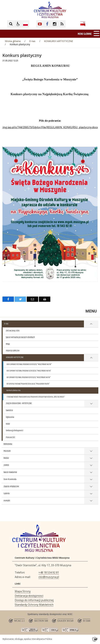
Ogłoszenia (10, 417)
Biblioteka (8, 444)
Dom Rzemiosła (10, 479)
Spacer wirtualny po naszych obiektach (20, 337)
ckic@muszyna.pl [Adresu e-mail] (49, 577)
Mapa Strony (23, 591)
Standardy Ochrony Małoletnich (34, 605)
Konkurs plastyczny (13, 390)
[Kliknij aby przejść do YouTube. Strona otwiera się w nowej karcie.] (40, 24)
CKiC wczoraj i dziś (13, 331)
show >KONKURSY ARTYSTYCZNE (91, 358)
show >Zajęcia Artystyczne (91, 487)
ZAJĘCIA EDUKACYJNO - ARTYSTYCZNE (19, 403)
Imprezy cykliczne (13, 351)
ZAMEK (6, 465)
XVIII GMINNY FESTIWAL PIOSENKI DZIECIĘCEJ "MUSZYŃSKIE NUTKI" (29, 364)
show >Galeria (91, 494)
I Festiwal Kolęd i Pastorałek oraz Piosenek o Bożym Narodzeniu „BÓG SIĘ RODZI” (36, 397)
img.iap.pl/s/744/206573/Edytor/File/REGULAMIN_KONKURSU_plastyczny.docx (50, 127)
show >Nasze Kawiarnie (91, 472)
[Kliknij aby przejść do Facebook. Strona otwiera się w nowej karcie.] (47, 24)
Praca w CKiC (10, 437)
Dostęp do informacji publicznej (34, 600)
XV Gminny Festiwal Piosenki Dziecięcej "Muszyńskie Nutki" (28, 384)
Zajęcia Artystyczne (11, 486)
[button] (18, 24)
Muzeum (7, 451)
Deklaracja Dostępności (15, 431)
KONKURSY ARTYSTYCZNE (15, 357)
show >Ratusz (91, 458)
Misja (8, 344)
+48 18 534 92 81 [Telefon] (49, 572)
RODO (8, 424)
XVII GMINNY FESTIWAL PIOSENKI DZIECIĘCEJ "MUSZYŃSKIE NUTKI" (29, 371)
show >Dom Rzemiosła (91, 480)
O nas (6, 324)
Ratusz (6, 458)
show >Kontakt (91, 501)
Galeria (7, 494)
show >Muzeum (91, 451)
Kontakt (7, 501)
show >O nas (91, 324)
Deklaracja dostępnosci (29, 596)
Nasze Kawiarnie (10, 472)
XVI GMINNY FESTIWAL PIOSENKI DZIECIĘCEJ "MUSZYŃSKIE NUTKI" (29, 377)
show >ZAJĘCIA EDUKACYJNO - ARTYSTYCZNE (91, 404)
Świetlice (9, 410)
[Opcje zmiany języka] (26, 24)
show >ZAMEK (91, 465)
